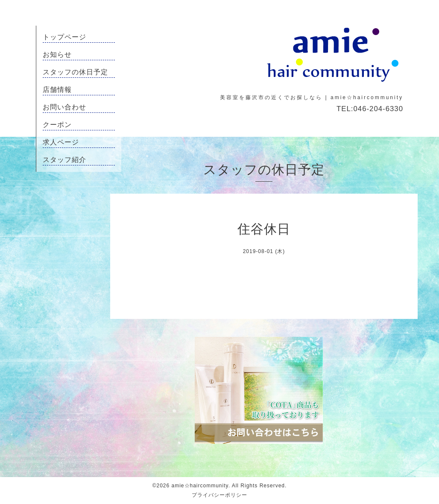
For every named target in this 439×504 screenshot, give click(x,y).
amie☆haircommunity (200, 486)
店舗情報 (57, 90)
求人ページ (61, 142)
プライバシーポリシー (219, 495)
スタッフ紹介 (64, 160)
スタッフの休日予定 (75, 72)
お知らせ (57, 55)
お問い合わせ (64, 107)
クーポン (57, 125)
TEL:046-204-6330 (370, 109)
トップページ (64, 37)
